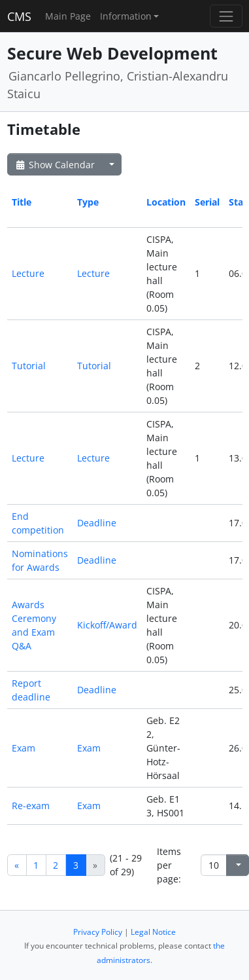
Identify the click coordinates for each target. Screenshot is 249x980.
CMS (19, 16)
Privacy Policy (98, 932)
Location (166, 202)
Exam (24, 748)
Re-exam (31, 806)
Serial (207, 202)
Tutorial (29, 366)
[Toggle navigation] (226, 16)
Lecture (28, 273)
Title (22, 202)
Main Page (68, 16)
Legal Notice (153, 932)
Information (126, 16)
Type (88, 202)
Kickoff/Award (107, 625)
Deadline (97, 523)
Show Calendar (55, 165)
